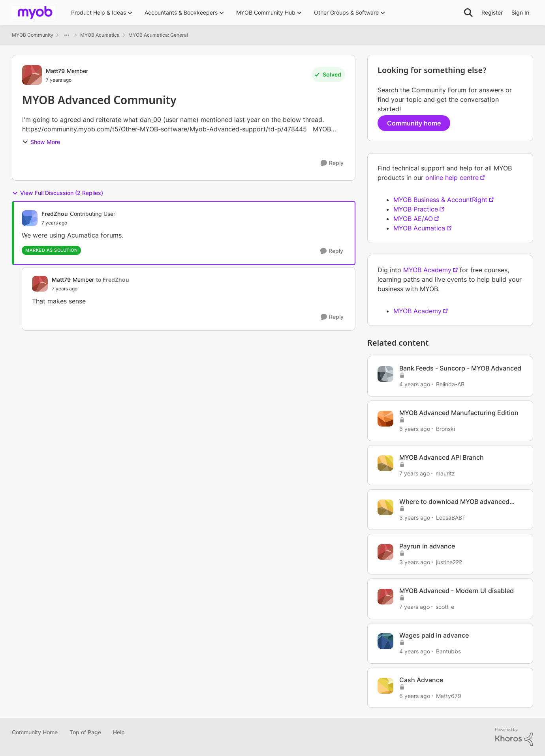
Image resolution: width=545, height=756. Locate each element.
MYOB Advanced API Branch (442, 457)
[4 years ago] (415, 384)
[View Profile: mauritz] (385, 463)
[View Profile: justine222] (385, 552)
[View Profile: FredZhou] (30, 218)
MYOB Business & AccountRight (440, 200)
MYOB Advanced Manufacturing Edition (459, 413)
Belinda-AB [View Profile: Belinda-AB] (450, 384)
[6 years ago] (415, 429)
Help (119, 732)
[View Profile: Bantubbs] (385, 641)
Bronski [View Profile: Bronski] (445, 429)
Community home (414, 123)
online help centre (452, 178)
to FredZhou (113, 280)
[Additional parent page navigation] (67, 35)
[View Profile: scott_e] (385, 597)
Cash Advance (421, 680)
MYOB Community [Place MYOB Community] (33, 35)
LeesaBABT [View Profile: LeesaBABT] (451, 517)
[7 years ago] (414, 473)
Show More (41, 142)
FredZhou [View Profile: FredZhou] (55, 214)
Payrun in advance (427, 546)
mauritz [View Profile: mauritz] (445, 473)
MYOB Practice (416, 209)
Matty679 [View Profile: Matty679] (449, 695)
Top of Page (85, 732)
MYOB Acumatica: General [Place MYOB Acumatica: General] (158, 35)
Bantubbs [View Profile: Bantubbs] (448, 651)
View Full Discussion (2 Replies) (57, 193)
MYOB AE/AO (413, 219)
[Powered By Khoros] (514, 737)
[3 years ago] (415, 517)
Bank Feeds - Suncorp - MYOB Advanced (460, 368)
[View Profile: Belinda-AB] (385, 374)
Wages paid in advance (434, 635)
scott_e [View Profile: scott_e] (445, 607)
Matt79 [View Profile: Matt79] (55, 71)
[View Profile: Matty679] (385, 686)
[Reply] (332, 163)
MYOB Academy (427, 270)
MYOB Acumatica (419, 228)
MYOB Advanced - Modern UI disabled (457, 591)
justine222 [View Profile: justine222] (449, 562)
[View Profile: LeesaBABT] (385, 507)
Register (492, 12)
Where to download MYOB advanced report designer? (454, 502)
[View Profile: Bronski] (385, 419)
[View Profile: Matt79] (32, 75)
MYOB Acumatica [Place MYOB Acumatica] (100, 35)
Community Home (35, 732)
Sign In (520, 12)
